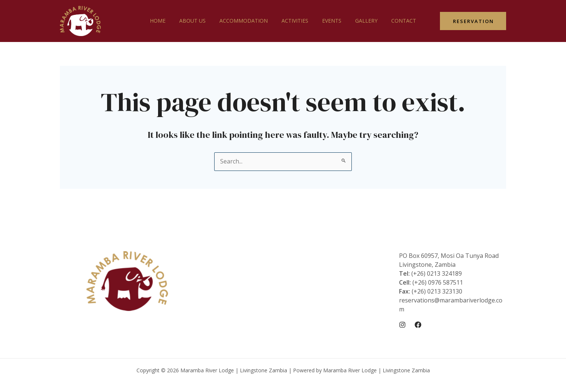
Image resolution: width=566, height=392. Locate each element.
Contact (394, 21)
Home (168, 21)
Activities (295, 21)
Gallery (360, 21)
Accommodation (247, 21)
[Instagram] (402, 325)
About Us (199, 21)
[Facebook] (418, 325)
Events (328, 21)
